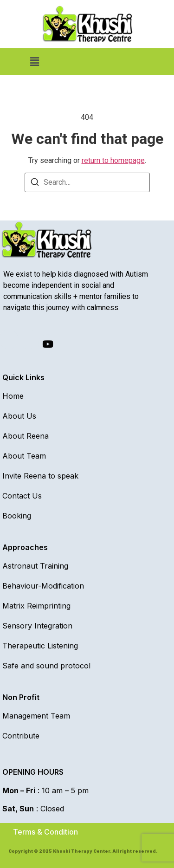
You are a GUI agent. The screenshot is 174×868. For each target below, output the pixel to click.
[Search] (35, 184)
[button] (34, 62)
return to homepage (113, 160)
